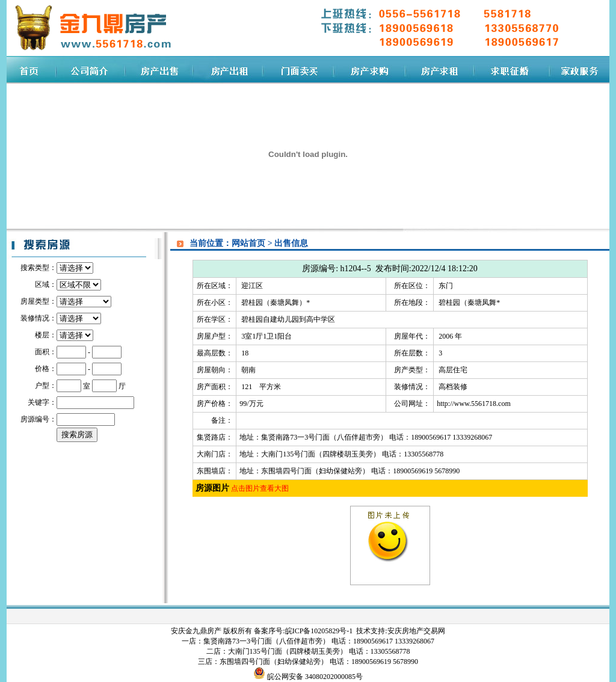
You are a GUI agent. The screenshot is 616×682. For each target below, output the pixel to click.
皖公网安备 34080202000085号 (314, 677)
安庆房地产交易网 (416, 631)
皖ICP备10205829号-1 (320, 631)
